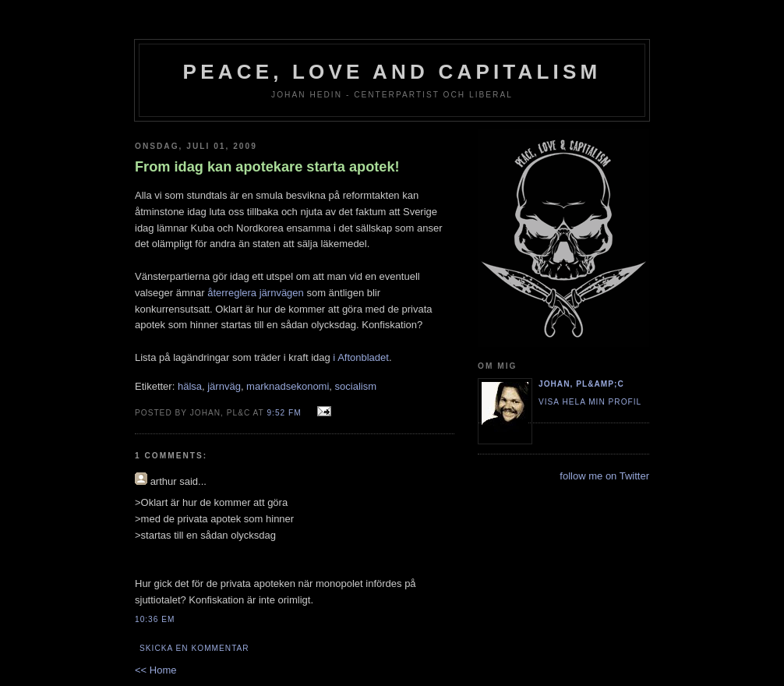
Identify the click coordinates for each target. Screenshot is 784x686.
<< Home (155, 670)
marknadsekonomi (288, 386)
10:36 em (155, 619)
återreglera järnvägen (256, 293)
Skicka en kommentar (194, 648)
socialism (356, 386)
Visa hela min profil (590, 402)
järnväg (224, 386)
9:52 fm (284, 413)
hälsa (190, 386)
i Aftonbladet (361, 357)
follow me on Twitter (604, 476)
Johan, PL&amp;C (581, 384)
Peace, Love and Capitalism (392, 72)
